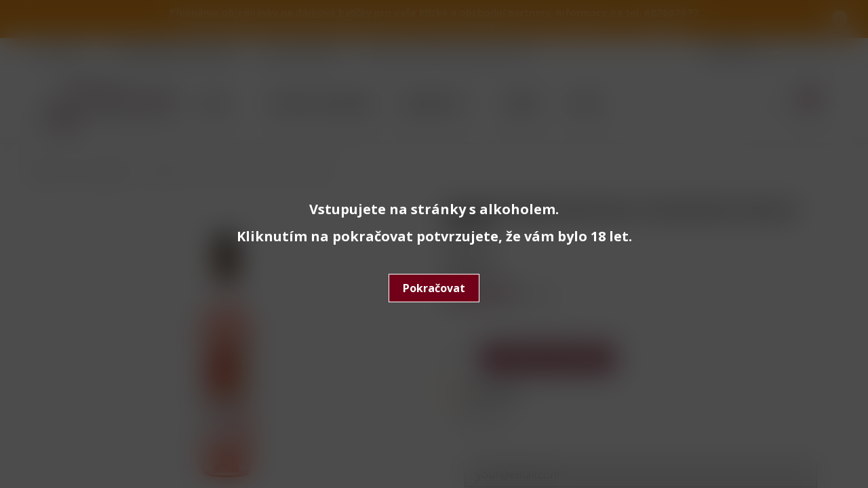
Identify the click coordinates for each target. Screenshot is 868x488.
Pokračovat (434, 288)
